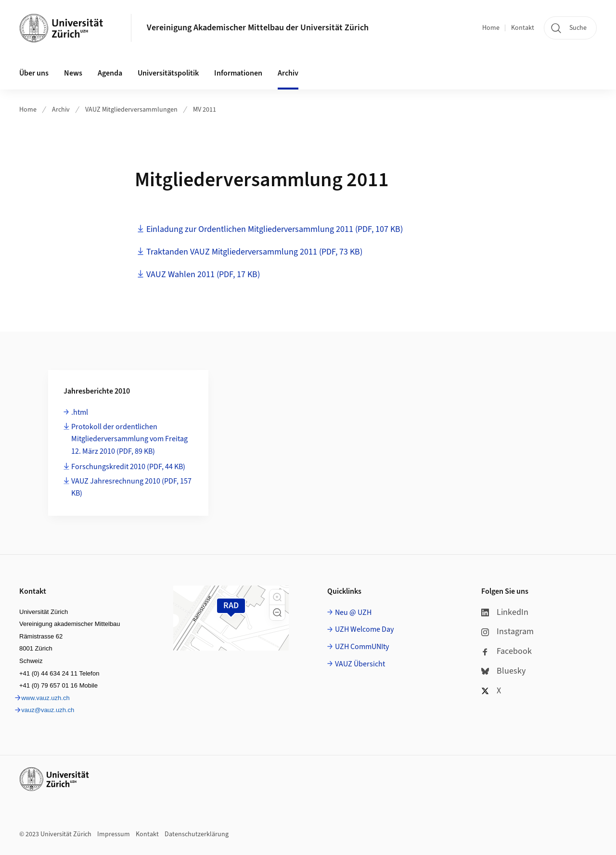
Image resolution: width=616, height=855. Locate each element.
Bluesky (503, 671)
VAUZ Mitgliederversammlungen (131, 110)
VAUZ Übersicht (360, 664)
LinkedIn (505, 612)
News (73, 73)
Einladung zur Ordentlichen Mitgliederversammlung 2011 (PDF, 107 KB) (275, 229)
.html (80, 412)
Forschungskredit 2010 (128, 467)
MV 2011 (205, 110)
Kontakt (523, 28)
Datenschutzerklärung (197, 834)
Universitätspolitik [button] (168, 73)
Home (491, 28)
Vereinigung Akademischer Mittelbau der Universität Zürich (258, 28)
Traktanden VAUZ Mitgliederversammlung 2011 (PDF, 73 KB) (254, 252)
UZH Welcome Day (364, 629)
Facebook (507, 651)
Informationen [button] (238, 73)
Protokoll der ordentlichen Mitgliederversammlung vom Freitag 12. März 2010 (129, 439)
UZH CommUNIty (362, 647)
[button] (277, 597)
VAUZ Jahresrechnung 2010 (131, 487)
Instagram (507, 632)
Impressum (114, 834)
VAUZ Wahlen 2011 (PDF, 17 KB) (203, 274)
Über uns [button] (34, 73)
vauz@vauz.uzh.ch (48, 710)
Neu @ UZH (353, 613)
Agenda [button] (110, 73)
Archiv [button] (288, 73)
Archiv (61, 110)
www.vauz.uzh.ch (45, 698)
